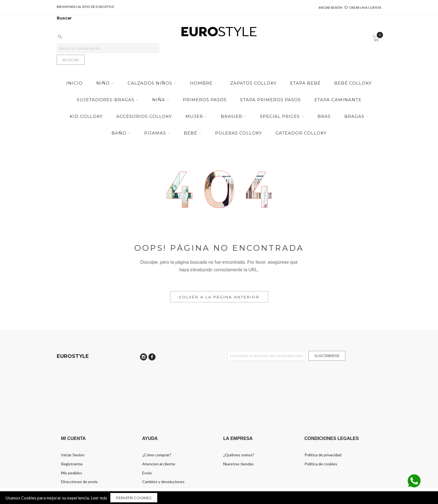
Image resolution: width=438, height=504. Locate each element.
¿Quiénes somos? (239, 455)
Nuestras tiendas (238, 464)
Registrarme (72, 464)
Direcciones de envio (79, 482)
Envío (147, 473)
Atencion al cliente (159, 464)
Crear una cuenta (365, 7)
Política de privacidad (323, 455)
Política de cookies (321, 464)
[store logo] (219, 32)
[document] (219, 498)
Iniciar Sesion (73, 455)
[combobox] (108, 48)
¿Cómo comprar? (157, 455)
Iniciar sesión (331, 7)
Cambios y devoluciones (163, 482)
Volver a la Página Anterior (219, 297)
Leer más (99, 498)
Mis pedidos (72, 473)
